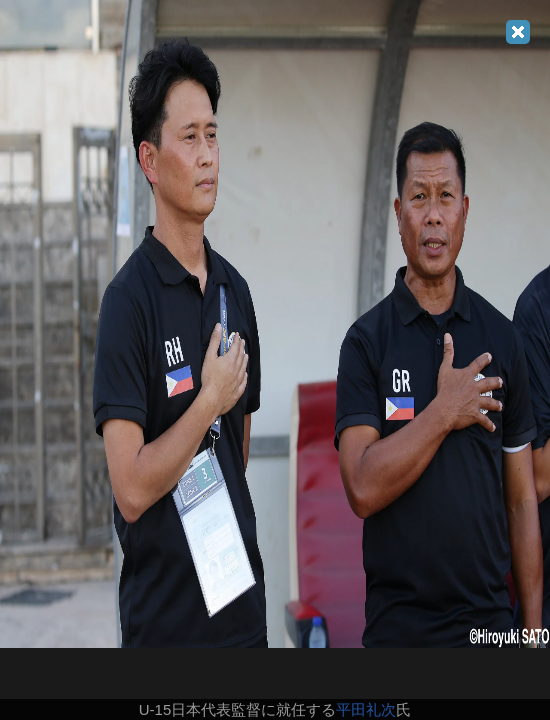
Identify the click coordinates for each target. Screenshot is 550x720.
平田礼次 (366, 709)
